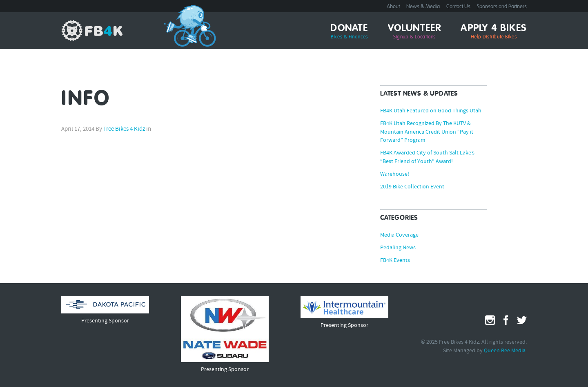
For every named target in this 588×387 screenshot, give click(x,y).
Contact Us (458, 7)
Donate (349, 32)
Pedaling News (398, 248)
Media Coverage (399, 235)
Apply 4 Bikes (494, 32)
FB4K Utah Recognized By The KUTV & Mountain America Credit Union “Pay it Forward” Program (427, 132)
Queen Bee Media (505, 351)
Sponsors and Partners (502, 7)
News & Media (423, 7)
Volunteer (415, 32)
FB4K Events (395, 261)
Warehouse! (395, 174)
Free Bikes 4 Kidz (92, 30)
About (393, 7)
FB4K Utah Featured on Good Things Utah (431, 111)
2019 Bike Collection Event (412, 187)
